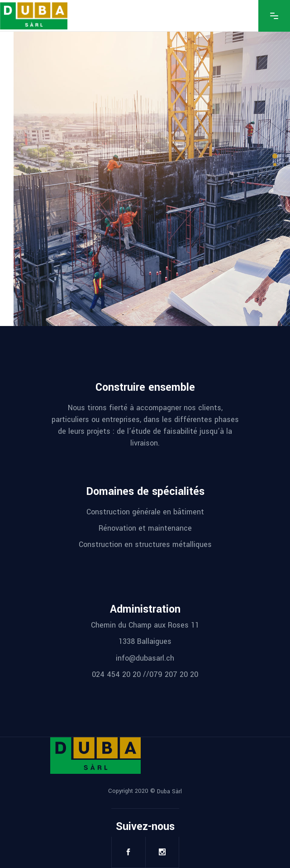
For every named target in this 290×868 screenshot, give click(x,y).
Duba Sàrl (169, 791)
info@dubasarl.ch (145, 658)
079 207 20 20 (174, 674)
